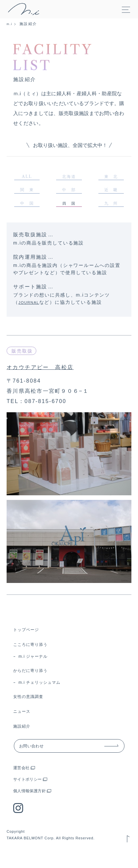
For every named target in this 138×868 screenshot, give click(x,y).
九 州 (111, 209)
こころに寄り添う (35, 651)
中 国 (27, 209)
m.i (10, 24)
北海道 (69, 178)
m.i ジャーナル (38, 664)
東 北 (111, 178)
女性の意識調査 (32, 707)
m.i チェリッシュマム (46, 692)
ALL (27, 178)
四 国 (69, 209)
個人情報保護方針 (34, 804)
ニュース (24, 722)
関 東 (27, 193)
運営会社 (23, 781)
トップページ (29, 636)
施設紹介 (24, 736)
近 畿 (111, 193)
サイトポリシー (31, 792)
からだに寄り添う (35, 679)
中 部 (69, 193)
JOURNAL (31, 309)
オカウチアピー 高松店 (48, 373)
